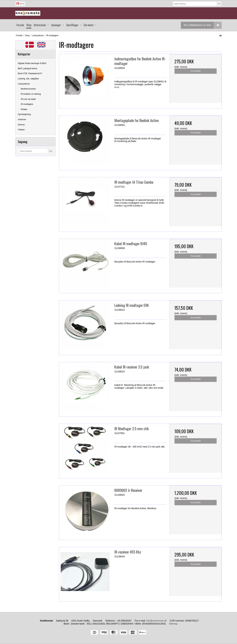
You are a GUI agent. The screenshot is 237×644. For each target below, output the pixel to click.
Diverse (21, 125)
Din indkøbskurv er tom (203, 25)
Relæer (24, 109)
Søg (219, 3)
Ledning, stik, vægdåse (28, 79)
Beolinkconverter (28, 89)
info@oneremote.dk (156, 621)
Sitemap (173, 624)
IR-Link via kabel (28, 99)
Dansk (20, 3)
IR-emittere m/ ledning (31, 94)
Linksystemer (24, 84)
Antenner (22, 119)
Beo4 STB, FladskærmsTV (30, 73)
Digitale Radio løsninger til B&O (32, 63)
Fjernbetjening (24, 114)
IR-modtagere (27, 104)
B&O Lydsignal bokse (28, 68)
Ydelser (21, 130)
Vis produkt (196, 71)
